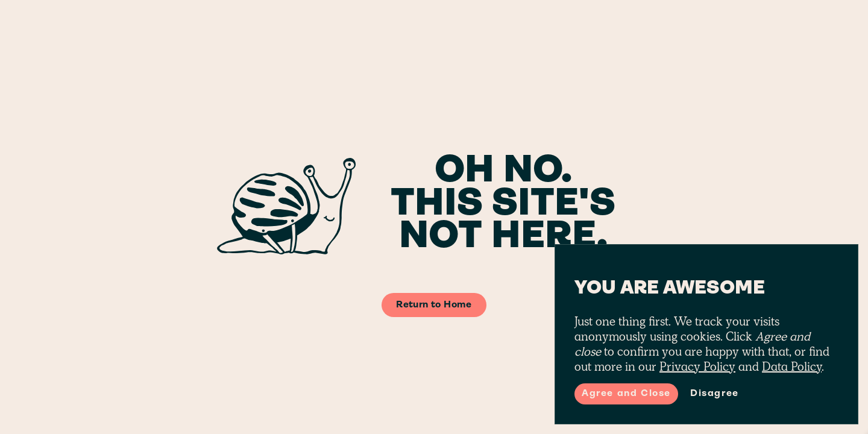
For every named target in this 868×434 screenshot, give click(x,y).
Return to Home (434, 305)
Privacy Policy (697, 366)
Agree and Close (626, 394)
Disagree (715, 394)
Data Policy (792, 366)
